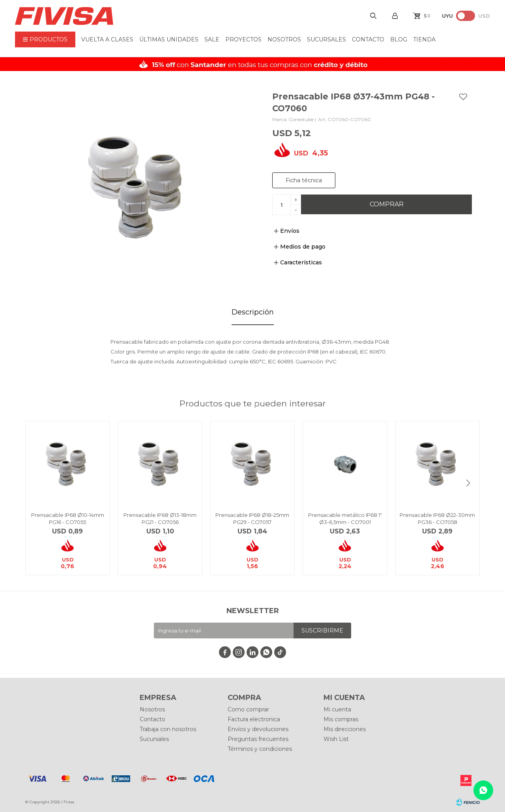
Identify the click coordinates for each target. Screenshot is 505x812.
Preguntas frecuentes (258, 739)
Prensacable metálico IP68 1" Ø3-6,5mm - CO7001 (345, 518)
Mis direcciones (345, 729)
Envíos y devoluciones (258, 729)
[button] (468, 483)
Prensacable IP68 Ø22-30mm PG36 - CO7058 (437, 518)
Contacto (368, 39)
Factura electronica (254, 719)
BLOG (399, 39)
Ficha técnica (304, 180)
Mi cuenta (337, 709)
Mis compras (341, 719)
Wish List (336, 739)
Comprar (387, 204)
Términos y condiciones (260, 749)
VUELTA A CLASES (107, 39)
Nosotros (284, 39)
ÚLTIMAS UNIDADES (169, 39)
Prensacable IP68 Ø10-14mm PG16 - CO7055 (68, 518)
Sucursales (326, 39)
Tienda (424, 39)
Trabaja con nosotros (168, 729)
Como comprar (248, 709)
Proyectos (243, 39)
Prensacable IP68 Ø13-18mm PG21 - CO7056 (160, 518)
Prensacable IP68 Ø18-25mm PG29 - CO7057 (252, 518)
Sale (212, 39)
